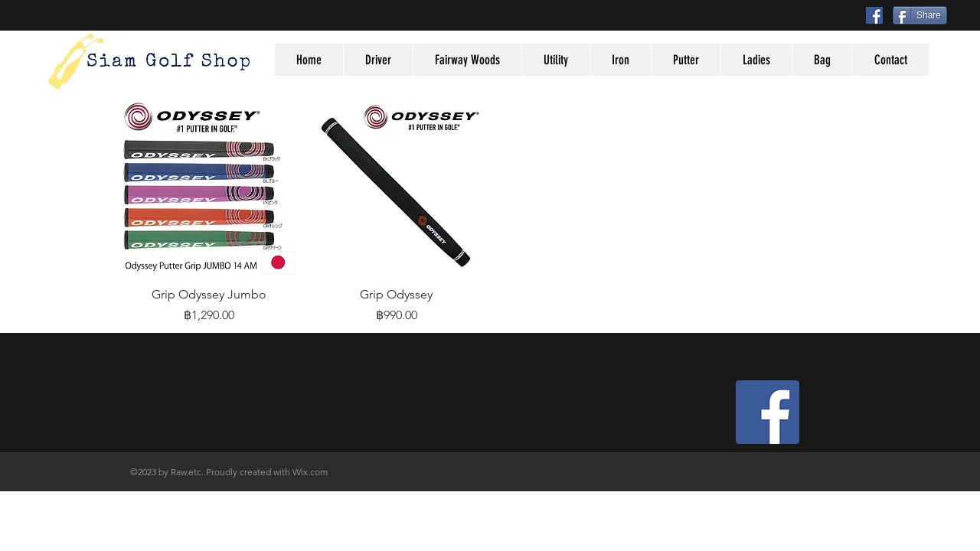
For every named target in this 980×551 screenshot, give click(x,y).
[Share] (920, 15)
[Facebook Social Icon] (874, 15)
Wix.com (310, 472)
